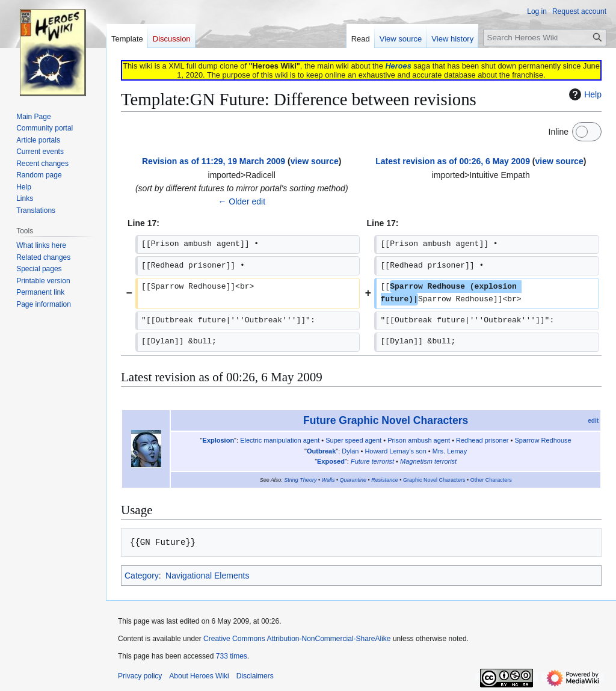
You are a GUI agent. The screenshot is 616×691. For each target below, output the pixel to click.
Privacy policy (140, 676)
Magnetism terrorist (428, 461)
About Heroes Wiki (199, 676)
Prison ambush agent (419, 440)
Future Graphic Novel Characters (386, 420)
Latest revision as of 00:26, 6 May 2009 (453, 161)
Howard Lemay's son (395, 451)
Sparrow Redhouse (543, 440)
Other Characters (491, 480)
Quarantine (353, 480)
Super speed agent (353, 440)
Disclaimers (255, 676)
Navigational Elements (207, 576)
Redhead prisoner (482, 440)
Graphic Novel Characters (434, 480)
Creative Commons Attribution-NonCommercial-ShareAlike (297, 639)
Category (142, 576)
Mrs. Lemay (450, 451)
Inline (559, 132)
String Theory (300, 480)
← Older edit (242, 201)
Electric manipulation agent (280, 440)
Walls (328, 480)
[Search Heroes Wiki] (545, 38)
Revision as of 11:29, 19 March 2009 (214, 161)
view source (315, 161)
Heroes (398, 66)
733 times (232, 656)
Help (584, 94)
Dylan (350, 451)
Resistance (385, 480)
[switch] (587, 132)
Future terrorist (372, 461)
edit (593, 421)
